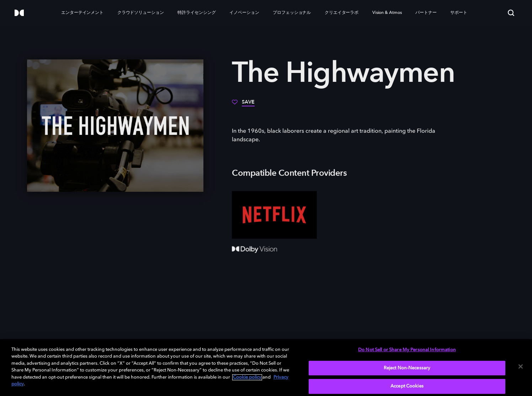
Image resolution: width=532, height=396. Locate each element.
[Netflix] (274, 215)
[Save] (243, 105)
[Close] (521, 366)
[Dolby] (19, 13)
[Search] (511, 13)
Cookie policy (247, 377)
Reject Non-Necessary (407, 368)
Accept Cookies (407, 386)
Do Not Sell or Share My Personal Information (407, 350)
